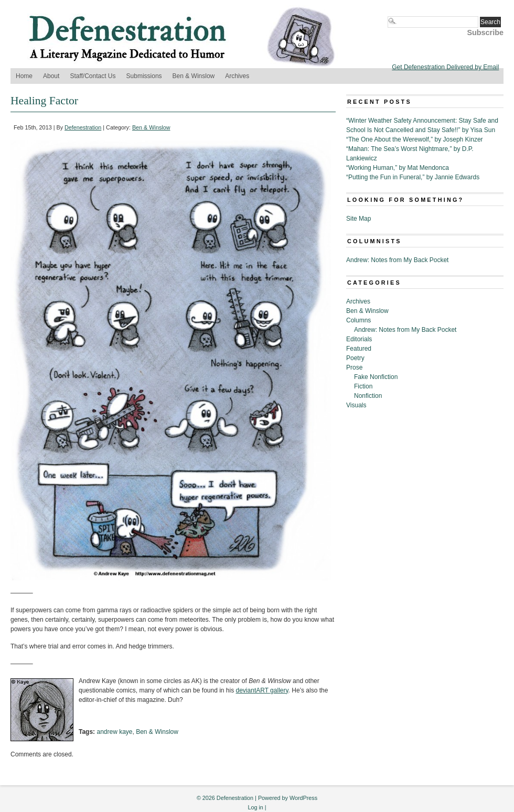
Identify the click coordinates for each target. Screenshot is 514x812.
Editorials (359, 339)
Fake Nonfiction (376, 377)
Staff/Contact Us (93, 76)
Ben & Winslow (194, 76)
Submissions (144, 76)
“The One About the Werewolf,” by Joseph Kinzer (415, 139)
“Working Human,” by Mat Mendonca (398, 168)
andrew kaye (114, 732)
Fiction (363, 386)
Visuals (356, 405)
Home (24, 76)
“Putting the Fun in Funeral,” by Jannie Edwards (413, 177)
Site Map (358, 219)
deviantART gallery (262, 690)
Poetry (355, 358)
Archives (237, 76)
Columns (358, 320)
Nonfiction (368, 396)
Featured (359, 349)
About (51, 76)
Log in (255, 807)
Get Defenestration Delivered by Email (445, 67)
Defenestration (83, 127)
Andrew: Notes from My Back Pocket (397, 260)
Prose (354, 367)
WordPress (303, 798)
